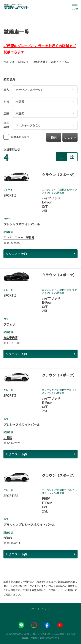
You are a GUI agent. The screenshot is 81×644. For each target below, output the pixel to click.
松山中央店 (10, 337)
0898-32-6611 (12, 543)
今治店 (8, 538)
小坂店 (8, 437)
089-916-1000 (12, 343)
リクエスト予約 (40, 254)
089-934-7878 (12, 443)
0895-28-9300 (12, 243)
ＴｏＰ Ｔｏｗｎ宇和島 (19, 237)
